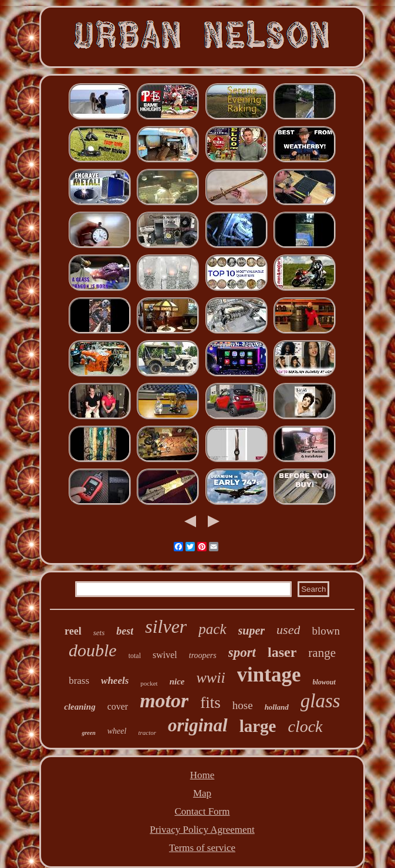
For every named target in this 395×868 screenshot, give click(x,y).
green (88, 733)
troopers (203, 655)
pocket (149, 683)
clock (305, 726)
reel (73, 631)
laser (282, 652)
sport (242, 652)
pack (212, 629)
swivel (165, 655)
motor (164, 701)
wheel (117, 731)
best (125, 631)
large (258, 726)
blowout (324, 682)
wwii (210, 678)
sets (99, 633)
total (135, 656)
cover (118, 706)
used (288, 630)
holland (277, 707)
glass (320, 701)
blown (326, 631)
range (322, 653)
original (198, 725)
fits (210, 703)
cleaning (80, 707)
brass (79, 681)
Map (202, 793)
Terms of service (202, 848)
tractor (147, 733)
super (252, 630)
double (93, 650)
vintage (269, 675)
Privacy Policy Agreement (202, 830)
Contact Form (202, 811)
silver (166, 626)
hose (243, 705)
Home (202, 775)
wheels (115, 681)
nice (177, 681)
